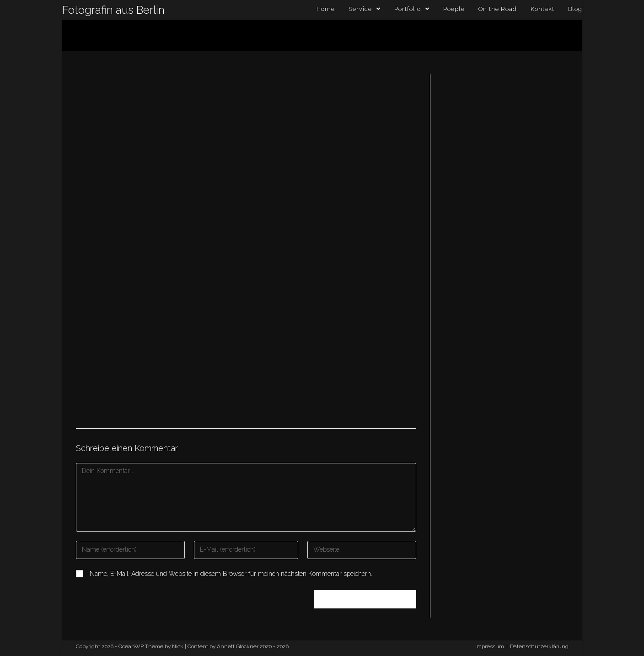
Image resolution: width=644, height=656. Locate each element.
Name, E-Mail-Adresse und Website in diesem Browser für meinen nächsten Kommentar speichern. (231, 574)
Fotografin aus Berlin (113, 10)
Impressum (490, 646)
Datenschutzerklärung (539, 646)
